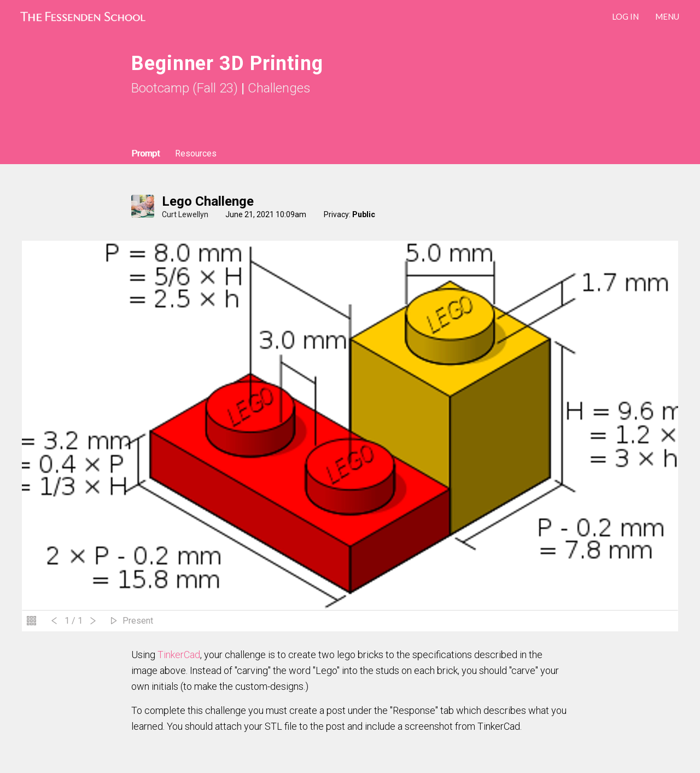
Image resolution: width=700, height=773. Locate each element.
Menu (667, 16)
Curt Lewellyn (185, 214)
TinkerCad (179, 655)
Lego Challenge (208, 201)
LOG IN (625, 16)
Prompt (145, 153)
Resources (196, 153)
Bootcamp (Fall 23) (185, 88)
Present (138, 621)
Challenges (279, 88)
